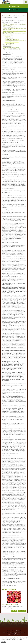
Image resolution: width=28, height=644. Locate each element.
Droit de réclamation (9, 43)
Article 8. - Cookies (7, 46)
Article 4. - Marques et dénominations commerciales (14, 31)
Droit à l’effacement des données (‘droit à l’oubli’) (15, 41)
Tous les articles (22, 611)
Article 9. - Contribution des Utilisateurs (12, 47)
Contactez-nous (14, 6)
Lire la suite (14, 611)
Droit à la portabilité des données (12, 42)
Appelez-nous (14, 10)
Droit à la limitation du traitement (12, 39)
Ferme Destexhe (7, 16)
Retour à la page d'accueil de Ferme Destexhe (2, 16)
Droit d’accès (8, 37)
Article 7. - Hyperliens (8, 45)
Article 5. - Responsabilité (9, 32)
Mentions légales (10, 635)
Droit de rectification (9, 38)
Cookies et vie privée (17, 635)
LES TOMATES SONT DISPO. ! (10, 604)
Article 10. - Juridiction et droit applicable (12, 49)
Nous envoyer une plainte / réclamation (14, 631)
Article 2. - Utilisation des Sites (10, 27)
